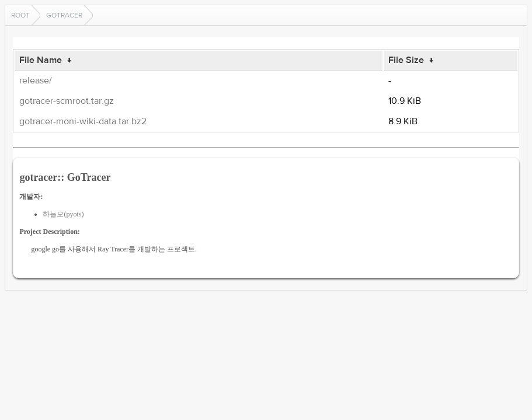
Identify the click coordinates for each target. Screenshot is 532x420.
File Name (41, 60)
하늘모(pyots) (63, 214)
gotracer (64, 15)
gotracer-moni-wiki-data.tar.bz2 (83, 121)
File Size (406, 60)
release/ (36, 80)
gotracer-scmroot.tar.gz (67, 101)
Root (20, 15)
